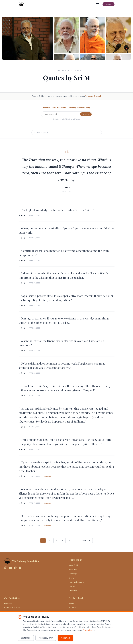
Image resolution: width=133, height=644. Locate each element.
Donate (72, 604)
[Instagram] (6, 568)
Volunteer (73, 608)
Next (86, 541)
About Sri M (73, 565)
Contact (72, 587)
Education (8, 604)
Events (71, 578)
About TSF (73, 569)
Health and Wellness (12, 608)
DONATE (109, 4)
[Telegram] (15, 568)
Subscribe (86, 114)
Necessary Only (46, 638)
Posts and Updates (76, 582)
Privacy (72, 119)
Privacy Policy (89, 630)
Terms (77, 119)
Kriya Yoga (73, 574)
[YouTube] (10, 568)
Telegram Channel (93, 96)
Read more (47, 476)
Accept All (65, 638)
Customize (26, 638)
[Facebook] (20, 568)
